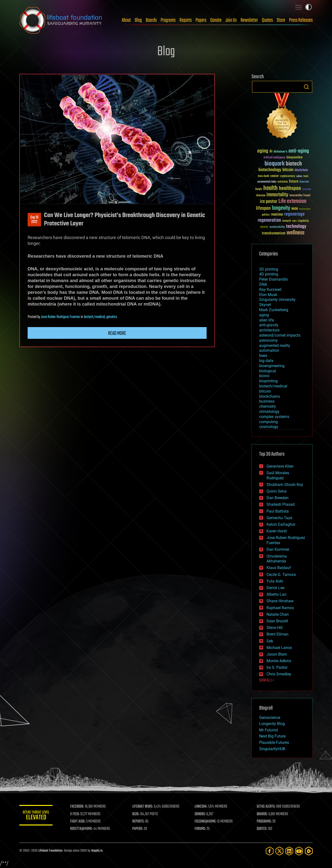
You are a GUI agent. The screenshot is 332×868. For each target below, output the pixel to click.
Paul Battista (278, 511)
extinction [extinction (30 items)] (283, 182)
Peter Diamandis (273, 279)
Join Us (231, 20)
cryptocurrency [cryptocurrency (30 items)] (288, 176)
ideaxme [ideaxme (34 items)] (261, 196)
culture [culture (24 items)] (299, 176)
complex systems (274, 417)
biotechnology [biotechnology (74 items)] (270, 170)
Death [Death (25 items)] (306, 176)
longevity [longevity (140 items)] (281, 208)
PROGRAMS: (264, 822)
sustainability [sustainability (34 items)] (277, 227)
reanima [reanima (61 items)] (277, 214)
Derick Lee (275, 588)
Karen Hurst (277, 531)
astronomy (268, 340)
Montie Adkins (279, 661)
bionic (264, 376)
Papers (201, 20)
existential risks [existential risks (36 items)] (267, 182)
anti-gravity (269, 325)
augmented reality (275, 346)
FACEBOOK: (78, 807)
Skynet (265, 305)
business (267, 401)
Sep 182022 (34, 220)
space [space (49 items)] (264, 227)
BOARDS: (262, 814)
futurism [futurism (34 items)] (304, 182)
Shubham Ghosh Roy (285, 485)
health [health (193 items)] (271, 188)
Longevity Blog (272, 724)
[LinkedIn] (289, 851)
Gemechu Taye (279, 518)
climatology (269, 412)
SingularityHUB (272, 749)
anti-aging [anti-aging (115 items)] (299, 151)
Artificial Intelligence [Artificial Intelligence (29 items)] (274, 158)
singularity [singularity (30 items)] (303, 221)
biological (268, 371)
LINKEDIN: (201, 807)
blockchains (270, 396)
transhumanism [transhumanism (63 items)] (274, 233)
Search (306, 87)
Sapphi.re (97, 851)
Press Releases (301, 20)
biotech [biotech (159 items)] (294, 164)
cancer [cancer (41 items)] (275, 176)
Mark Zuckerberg (274, 310)
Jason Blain (277, 654)
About (126, 20)
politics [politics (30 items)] (266, 215)
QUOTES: (262, 829)
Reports (186, 20)
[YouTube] (299, 851)
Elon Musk (268, 295)
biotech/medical (94, 317)
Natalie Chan (278, 614)
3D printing (269, 269)
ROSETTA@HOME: (82, 829)
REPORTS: (139, 822)
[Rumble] (309, 851)
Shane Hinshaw (280, 601)
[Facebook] (270, 851)
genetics (112, 317)
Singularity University (277, 300)
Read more (117, 333)
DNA (263, 284)
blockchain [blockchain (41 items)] (301, 170)
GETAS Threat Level (36, 816)
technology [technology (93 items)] (296, 227)
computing (268, 422)
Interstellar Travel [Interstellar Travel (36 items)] (300, 196)
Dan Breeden (277, 498)
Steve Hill (275, 628)
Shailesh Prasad (281, 504)
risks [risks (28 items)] (294, 221)
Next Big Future (272, 736)
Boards (151, 20)
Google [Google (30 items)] (259, 189)
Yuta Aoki (275, 581)
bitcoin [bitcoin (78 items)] (288, 170)
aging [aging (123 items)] (263, 151)
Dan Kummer (278, 549)
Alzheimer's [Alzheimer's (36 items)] (280, 152)
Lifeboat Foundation (50, 851)
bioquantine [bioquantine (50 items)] (295, 157)
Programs (168, 20)
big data (266, 361)
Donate (216, 20)
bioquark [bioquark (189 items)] (275, 164)
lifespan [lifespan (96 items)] (263, 208)
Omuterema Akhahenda (277, 559)
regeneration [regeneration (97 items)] (269, 220)
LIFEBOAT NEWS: (143, 807)
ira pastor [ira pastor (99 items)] (269, 202)
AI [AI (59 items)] (271, 152)
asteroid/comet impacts (280, 335)
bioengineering (272, 366)
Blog (138, 20)
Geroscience (270, 718)
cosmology (269, 427)
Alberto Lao (276, 594)
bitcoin (265, 391)
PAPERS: (138, 829)
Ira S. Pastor (277, 667)
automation (269, 350)
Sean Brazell (277, 621)
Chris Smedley (279, 674)
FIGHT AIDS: (79, 822)
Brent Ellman (277, 634)
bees (263, 356)
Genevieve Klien (280, 466)
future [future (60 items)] (294, 181)
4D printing (269, 274)
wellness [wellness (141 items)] (295, 233)
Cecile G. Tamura (281, 575)
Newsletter (249, 20)
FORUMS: (201, 829)
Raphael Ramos (280, 608)
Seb (270, 641)
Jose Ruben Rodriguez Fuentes (60, 317)
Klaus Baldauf (279, 568)
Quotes (267, 20)
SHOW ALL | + (267, 681)
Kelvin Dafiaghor (281, 524)
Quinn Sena (277, 491)
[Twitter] (279, 851)
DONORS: (201, 814)
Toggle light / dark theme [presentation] (309, 7)
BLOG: (137, 814)
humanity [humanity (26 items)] (307, 189)
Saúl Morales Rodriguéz (278, 475)
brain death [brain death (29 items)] (264, 176)
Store (281, 20)
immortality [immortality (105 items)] (277, 195)
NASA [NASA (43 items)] (295, 209)
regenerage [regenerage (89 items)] (294, 214)
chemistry (268, 406)
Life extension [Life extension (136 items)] (292, 201)
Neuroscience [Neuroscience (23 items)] (305, 209)
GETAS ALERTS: (266, 807)
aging (264, 315)
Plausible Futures (274, 742)
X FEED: (76, 814)
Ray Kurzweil (270, 290)
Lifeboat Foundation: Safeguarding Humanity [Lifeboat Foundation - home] (61, 20)
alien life (266, 320)
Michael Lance (279, 648)
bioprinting (268, 381)
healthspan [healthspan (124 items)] (290, 189)
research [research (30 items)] (287, 221)
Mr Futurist (269, 730)
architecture (269, 330)
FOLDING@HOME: (206, 822)
